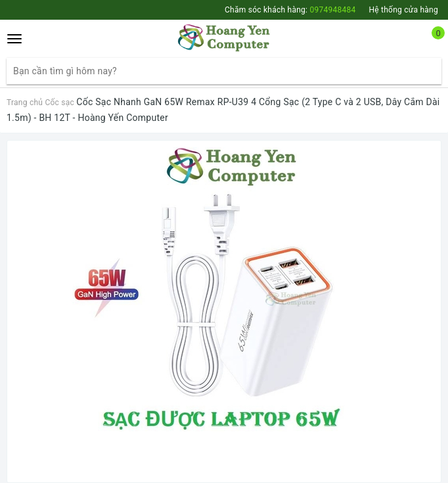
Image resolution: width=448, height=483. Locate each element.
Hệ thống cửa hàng (403, 10)
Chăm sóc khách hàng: (290, 10)
